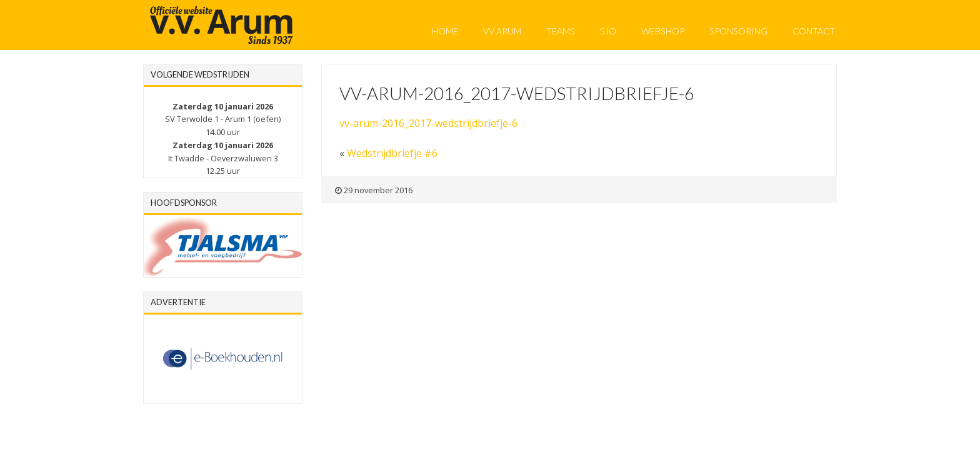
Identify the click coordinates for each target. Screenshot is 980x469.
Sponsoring (738, 31)
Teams (561, 31)
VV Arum (502, 31)
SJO (608, 31)
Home (445, 31)
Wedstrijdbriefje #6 (392, 153)
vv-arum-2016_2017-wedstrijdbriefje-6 (428, 123)
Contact (814, 31)
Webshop (663, 31)
